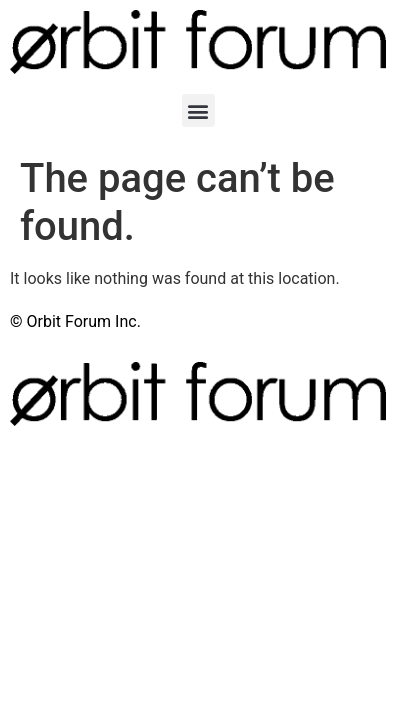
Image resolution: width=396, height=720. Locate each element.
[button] (198, 110)
